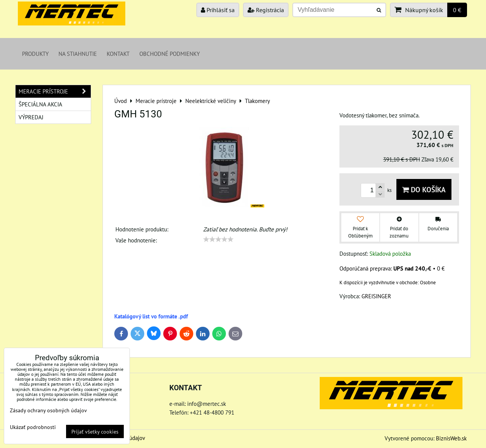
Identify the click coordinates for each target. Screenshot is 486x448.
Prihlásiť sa (218, 10)
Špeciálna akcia (40, 104)
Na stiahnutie (78, 54)
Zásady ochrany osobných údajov (48, 410)
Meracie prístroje (55, 91)
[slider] (218, 239)
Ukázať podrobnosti (33, 427)
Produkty (35, 54)
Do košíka (424, 189)
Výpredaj (31, 117)
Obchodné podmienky (170, 54)
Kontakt (118, 54)
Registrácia (266, 10)
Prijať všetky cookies (95, 431)
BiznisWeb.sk (451, 438)
